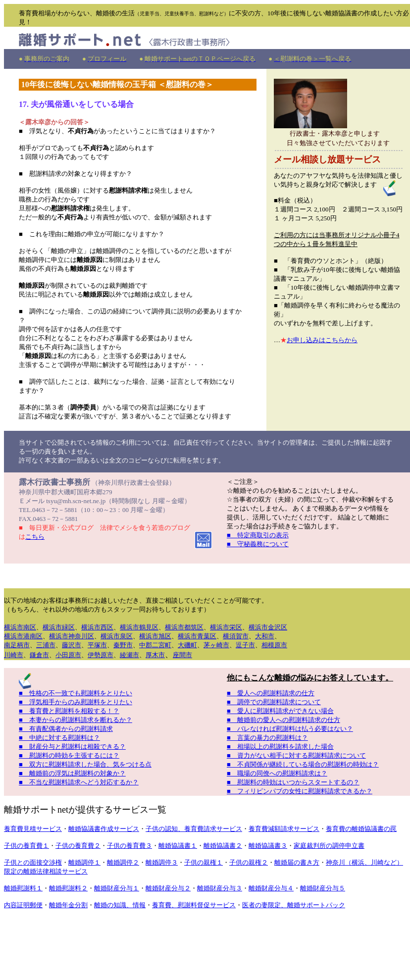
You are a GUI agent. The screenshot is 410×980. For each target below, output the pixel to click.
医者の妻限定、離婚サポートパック (294, 905)
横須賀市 (236, 636)
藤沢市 (72, 645)
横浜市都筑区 (184, 627)
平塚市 (97, 645)
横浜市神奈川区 (72, 636)
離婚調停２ (123, 862)
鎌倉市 (39, 655)
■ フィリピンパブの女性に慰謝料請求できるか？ (300, 791)
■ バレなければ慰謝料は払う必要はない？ (290, 729)
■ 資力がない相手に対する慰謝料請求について (296, 755)
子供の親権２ (249, 862)
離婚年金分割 (68, 905)
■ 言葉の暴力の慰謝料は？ (267, 738)
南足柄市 (17, 645)
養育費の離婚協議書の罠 (361, 829)
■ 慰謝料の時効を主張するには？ (69, 755)
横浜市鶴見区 (139, 627)
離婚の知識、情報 (120, 905)
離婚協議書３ (268, 846)
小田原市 (68, 655)
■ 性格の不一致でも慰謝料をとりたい (76, 693)
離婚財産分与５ (323, 888)
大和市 (265, 636)
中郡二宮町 (155, 645)
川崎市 (14, 655)
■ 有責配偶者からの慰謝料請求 (66, 729)
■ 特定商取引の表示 (258, 535)
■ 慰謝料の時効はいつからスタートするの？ (293, 782)
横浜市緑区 (59, 627)
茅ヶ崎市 (216, 645)
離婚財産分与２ (168, 888)
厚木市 (155, 655)
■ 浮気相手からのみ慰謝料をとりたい (76, 702)
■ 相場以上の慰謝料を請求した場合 (280, 747)
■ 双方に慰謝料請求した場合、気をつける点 (85, 764)
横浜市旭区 (155, 636)
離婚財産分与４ (271, 888)
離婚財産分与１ (117, 888)
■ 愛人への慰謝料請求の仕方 (271, 693)
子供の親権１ (204, 862)
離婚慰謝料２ (68, 888)
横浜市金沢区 (268, 627)
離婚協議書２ (223, 846)
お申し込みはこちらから (322, 340)
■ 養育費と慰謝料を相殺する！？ (69, 711)
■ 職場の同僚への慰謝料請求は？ (277, 773)
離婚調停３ (162, 862)
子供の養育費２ (78, 846)
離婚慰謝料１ (23, 888)
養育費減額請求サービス (284, 829)
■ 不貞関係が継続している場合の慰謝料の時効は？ (303, 764)
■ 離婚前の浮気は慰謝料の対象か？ (72, 773)
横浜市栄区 (226, 627)
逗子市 (245, 645)
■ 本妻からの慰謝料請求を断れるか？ (76, 720)
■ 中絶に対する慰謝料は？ (59, 738)
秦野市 (123, 645)
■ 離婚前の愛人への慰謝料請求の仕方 (283, 720)
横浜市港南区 (23, 636)
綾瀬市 (129, 655)
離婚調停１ (84, 862)
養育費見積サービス (33, 829)
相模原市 (274, 645)
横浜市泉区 (117, 636)
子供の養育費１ (26, 846)
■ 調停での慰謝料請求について (274, 702)
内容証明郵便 (23, 905)
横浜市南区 (20, 627)
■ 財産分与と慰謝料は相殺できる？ (72, 747)
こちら (35, 537)
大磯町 (187, 645)
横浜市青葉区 (197, 636)
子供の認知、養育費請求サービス (194, 829)
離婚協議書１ (178, 846)
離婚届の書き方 (297, 862)
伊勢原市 (101, 655)
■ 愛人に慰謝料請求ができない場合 (280, 711)
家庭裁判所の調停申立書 (329, 846)
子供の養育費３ (129, 846)
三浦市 (46, 645)
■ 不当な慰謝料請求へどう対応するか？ (79, 782)
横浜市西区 (97, 627)
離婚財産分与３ (220, 888)
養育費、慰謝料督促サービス (194, 905)
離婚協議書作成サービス (104, 829)
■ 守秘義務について (258, 544)
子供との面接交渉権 (33, 862)
